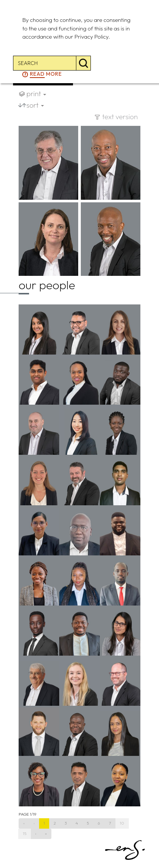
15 (25, 833)
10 (122, 823)
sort (35, 105)
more (46, 74)
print (36, 94)
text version (120, 117)
